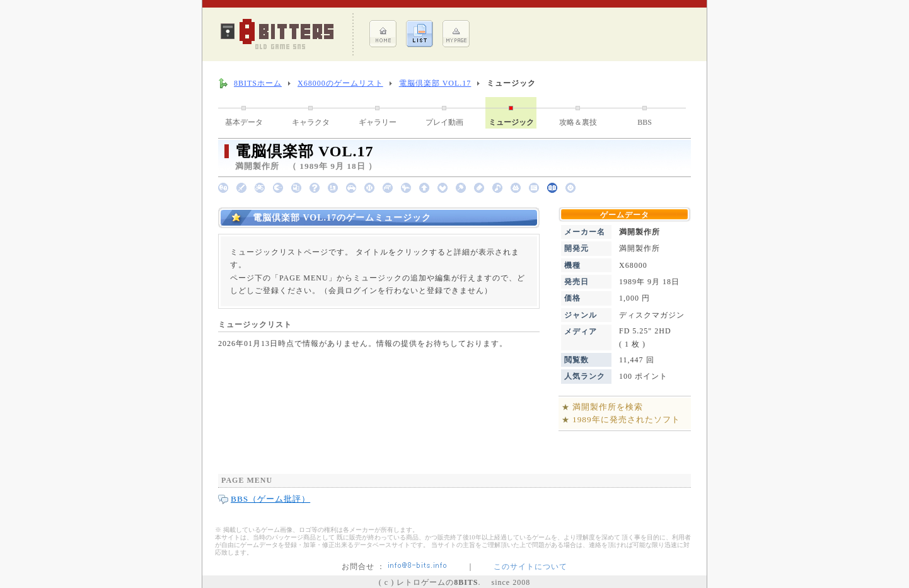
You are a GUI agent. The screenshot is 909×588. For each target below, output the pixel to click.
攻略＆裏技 (578, 122)
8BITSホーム (258, 83)
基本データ (244, 122)
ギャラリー (378, 122)
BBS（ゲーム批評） (270, 499)
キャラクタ (311, 122)
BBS (645, 122)
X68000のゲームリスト (340, 83)
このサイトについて (530, 567)
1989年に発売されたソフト (626, 419)
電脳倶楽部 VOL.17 (435, 83)
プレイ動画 (444, 122)
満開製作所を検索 (608, 407)
